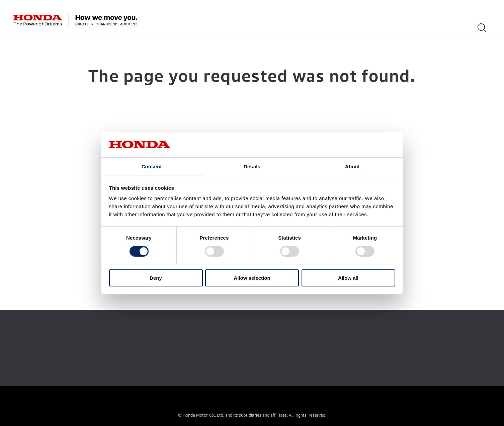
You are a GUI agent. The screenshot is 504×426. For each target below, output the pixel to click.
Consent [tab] (152, 166)
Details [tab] (252, 166)
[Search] (486, 28)
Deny (156, 278)
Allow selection (252, 278)
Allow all (348, 278)
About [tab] (352, 166)
